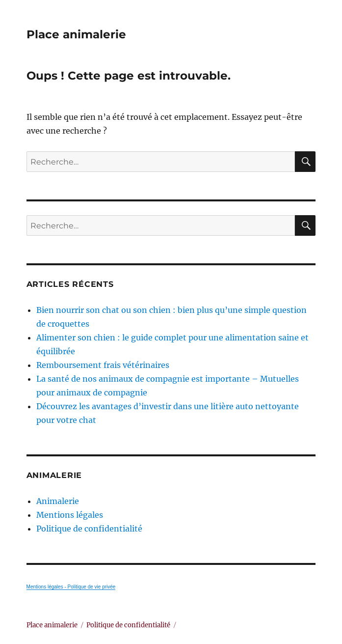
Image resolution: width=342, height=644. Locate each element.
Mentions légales (70, 515)
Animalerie (58, 501)
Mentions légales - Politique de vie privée (71, 587)
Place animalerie (76, 34)
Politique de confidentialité (89, 529)
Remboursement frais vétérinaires (103, 365)
